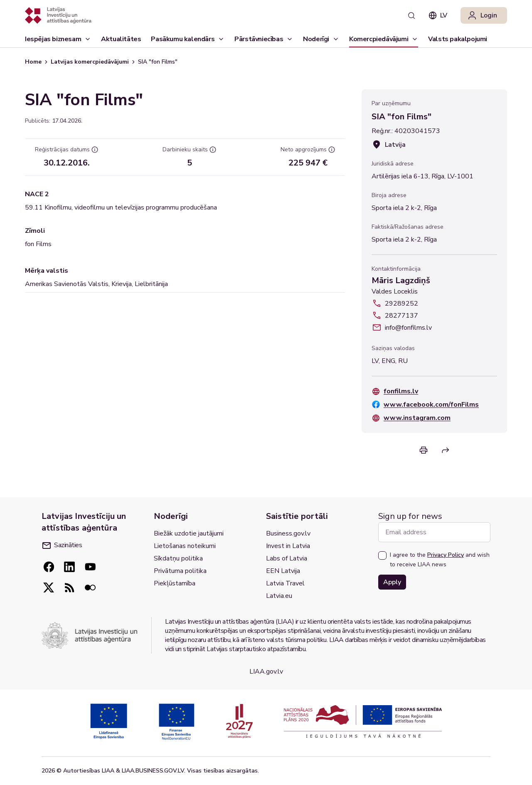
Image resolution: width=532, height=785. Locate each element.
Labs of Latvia (287, 558)
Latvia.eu (279, 596)
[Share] (446, 450)
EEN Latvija (283, 571)
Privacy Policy (446, 555)
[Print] (424, 450)
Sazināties (62, 545)
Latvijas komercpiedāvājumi (90, 62)
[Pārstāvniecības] (264, 39)
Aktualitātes (121, 41)
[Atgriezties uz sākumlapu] (58, 15)
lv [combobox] (438, 15)
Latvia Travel (285, 583)
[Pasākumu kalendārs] (188, 39)
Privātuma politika (180, 571)
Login (482, 15)
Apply (392, 582)
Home (33, 62)
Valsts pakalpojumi (458, 41)
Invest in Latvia (288, 546)
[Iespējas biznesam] (58, 39)
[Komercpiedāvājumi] (384, 39)
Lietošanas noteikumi (185, 546)
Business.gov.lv (288, 533)
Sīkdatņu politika (178, 558)
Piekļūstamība (175, 583)
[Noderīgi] (321, 39)
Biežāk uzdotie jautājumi (189, 533)
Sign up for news (410, 516)
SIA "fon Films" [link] (158, 62)
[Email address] (434, 532)
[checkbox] (382, 555)
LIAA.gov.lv (266, 671)
